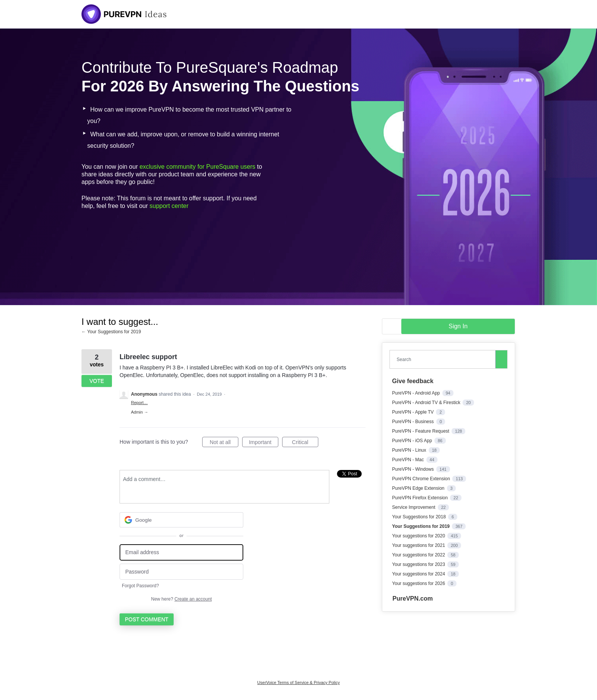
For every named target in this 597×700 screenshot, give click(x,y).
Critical (305, 443)
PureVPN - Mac (409, 460)
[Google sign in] (181, 520)
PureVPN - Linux (410, 450)
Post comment (147, 619)
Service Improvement (414, 507)
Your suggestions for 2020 (419, 536)
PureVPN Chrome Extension (422, 479)
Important (264, 443)
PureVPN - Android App (417, 393)
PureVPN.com (413, 599)
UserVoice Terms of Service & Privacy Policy (299, 682)
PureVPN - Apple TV (414, 412)
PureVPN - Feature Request (421, 431)
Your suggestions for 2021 (419, 545)
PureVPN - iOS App (413, 441)
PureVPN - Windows (414, 469)
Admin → (140, 412)
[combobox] (444, 359)
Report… (139, 403)
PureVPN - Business (414, 422)
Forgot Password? (140, 586)
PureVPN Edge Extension (419, 488)
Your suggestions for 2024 (419, 574)
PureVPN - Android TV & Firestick (427, 403)
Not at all (224, 443)
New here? (181, 599)
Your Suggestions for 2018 (420, 517)
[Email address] (181, 552)
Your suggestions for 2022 (419, 555)
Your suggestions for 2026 (419, 583)
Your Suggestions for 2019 (421, 526)
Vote (97, 381)
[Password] (181, 572)
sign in (458, 326)
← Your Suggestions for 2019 (111, 332)
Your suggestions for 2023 (419, 564)
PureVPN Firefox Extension (421, 498)
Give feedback (413, 381)
